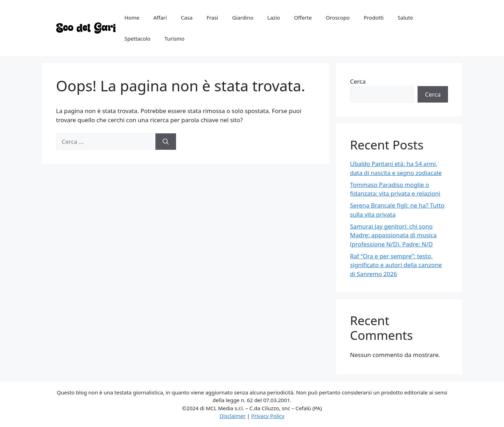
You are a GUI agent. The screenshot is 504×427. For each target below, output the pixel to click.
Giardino (243, 17)
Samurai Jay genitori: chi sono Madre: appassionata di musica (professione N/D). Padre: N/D (393, 235)
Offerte (303, 17)
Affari (160, 17)
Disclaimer (233, 416)
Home (132, 17)
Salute (405, 17)
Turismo (174, 38)
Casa (187, 17)
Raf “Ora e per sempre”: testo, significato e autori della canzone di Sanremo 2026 (396, 265)
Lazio (274, 17)
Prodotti (374, 17)
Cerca (358, 81)
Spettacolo (138, 38)
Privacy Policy (268, 416)
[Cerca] (166, 142)
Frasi (212, 17)
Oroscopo (338, 17)
